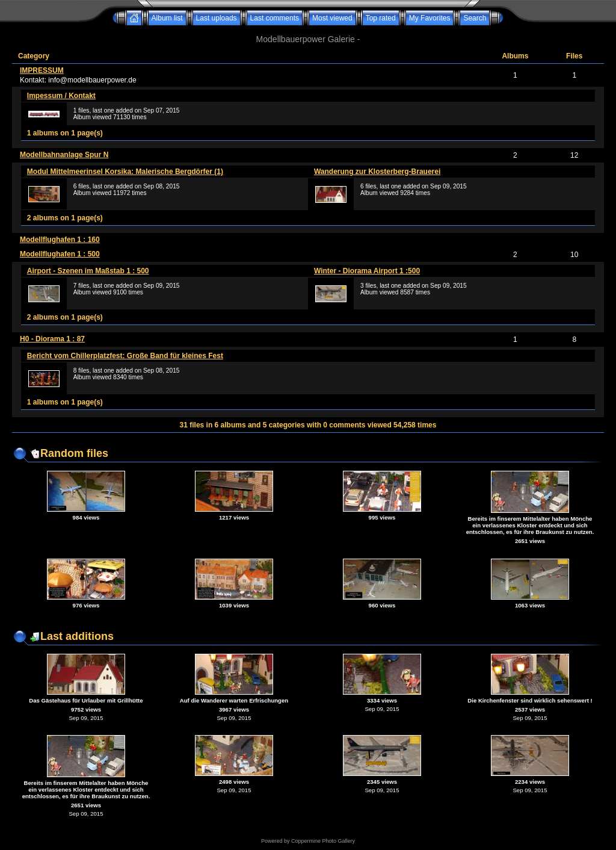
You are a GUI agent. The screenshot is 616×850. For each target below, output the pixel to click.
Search (475, 18)
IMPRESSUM (42, 70)
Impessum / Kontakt (61, 96)
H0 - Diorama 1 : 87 (52, 339)
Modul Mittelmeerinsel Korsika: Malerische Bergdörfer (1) (125, 172)
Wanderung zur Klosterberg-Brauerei (377, 172)
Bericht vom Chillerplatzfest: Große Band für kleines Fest (125, 356)
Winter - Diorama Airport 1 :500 (367, 271)
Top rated (381, 18)
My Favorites (430, 18)
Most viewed (332, 18)
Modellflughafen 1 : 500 (60, 254)
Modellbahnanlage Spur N (64, 155)
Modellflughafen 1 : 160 (60, 240)
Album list (167, 18)
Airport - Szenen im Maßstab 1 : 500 (88, 271)
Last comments (275, 18)
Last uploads (217, 18)
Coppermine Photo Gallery (323, 841)
